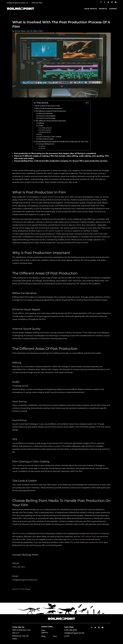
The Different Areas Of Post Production (51, 111)
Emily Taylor (20, 31)
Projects (103, 9)
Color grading (18, 465)
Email (43, 148)
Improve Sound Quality (47, 118)
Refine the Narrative (46, 113)
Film (41, 31)
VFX (40, 134)
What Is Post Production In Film (47, 106)
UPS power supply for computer (59, 231)
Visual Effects (91, 9)
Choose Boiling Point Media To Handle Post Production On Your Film (62, 142)
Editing (41, 123)
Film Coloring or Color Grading (50, 137)
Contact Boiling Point (46, 144)
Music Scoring (46, 130)
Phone (43, 146)
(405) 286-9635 (71, 630)
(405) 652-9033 (37, 3)
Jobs (47, 630)
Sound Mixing (46, 132)
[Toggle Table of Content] (86, 103)
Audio (41, 126)
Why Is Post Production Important (49, 108)
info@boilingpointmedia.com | (19, 3)
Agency (45, 632)
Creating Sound (47, 128)
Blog (47, 636)
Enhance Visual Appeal (47, 116)
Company (113, 9)
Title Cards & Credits (46, 139)
